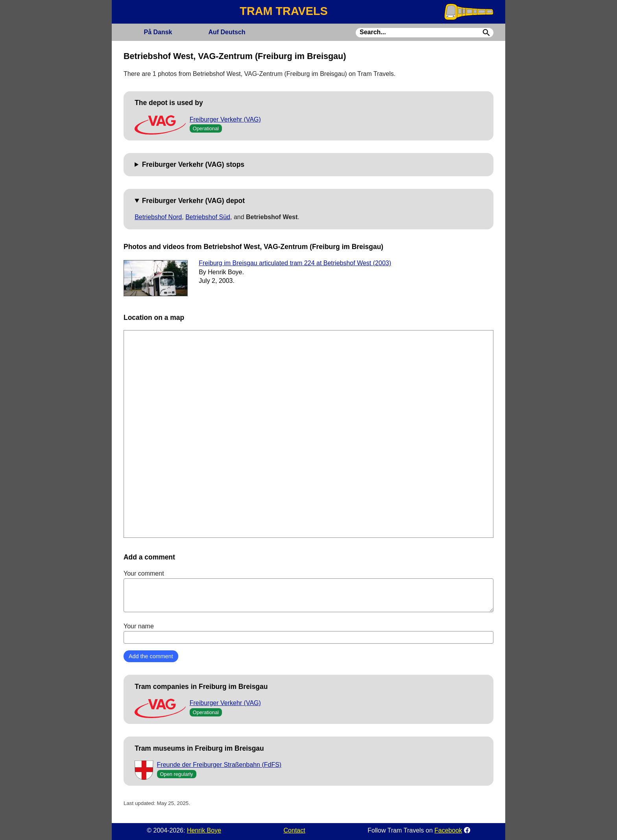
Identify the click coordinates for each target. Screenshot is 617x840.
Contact (295, 830)
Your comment (308, 591)
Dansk (158, 32)
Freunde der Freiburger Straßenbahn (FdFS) (219, 765)
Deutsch (227, 32)
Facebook (448, 830)
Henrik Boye (204, 830)
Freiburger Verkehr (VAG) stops (193, 164)
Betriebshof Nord (158, 217)
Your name (308, 633)
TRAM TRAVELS (284, 11)
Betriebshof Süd (208, 217)
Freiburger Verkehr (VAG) (225, 119)
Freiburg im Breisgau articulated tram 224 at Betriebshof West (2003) (295, 263)
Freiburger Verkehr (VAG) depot (193, 201)
